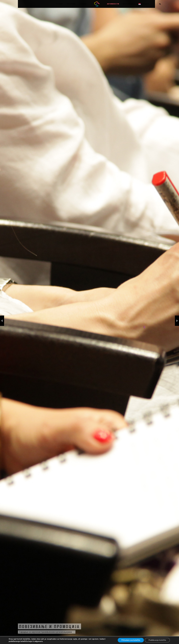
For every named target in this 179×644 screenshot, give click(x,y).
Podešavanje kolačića (157, 640)
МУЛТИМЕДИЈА (129, 4)
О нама (60, 4)
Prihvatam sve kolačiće (131, 640)
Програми (71, 4)
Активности (113, 4)
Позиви (83, 4)
